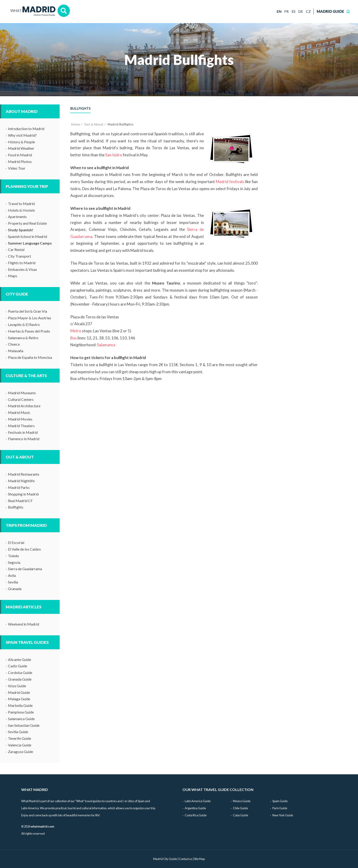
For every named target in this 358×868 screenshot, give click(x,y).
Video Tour (17, 168)
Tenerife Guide (20, 738)
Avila (12, 575)
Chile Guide (240, 808)
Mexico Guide (242, 801)
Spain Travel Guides (27, 642)
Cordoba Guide (20, 672)
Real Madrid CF (20, 501)
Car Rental (16, 249)
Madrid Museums (22, 393)
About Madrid (22, 111)
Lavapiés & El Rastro (24, 324)
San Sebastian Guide (24, 725)
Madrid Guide (19, 692)
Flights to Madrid (22, 263)
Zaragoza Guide (21, 752)
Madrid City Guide (165, 859)
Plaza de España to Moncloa (30, 357)
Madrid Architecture (24, 406)
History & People (21, 142)
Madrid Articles (24, 607)
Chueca (14, 344)
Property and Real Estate (27, 223)
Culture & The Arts (26, 376)
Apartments (17, 217)
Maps (13, 276)
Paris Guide (280, 808)
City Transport (20, 256)
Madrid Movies (20, 419)
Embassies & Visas (22, 269)
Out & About (20, 457)
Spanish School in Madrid (28, 236)
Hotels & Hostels (21, 210)
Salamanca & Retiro (23, 338)
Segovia (14, 562)
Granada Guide (20, 679)
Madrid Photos (20, 161)
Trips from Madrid (26, 525)
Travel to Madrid (21, 204)
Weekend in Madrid (24, 624)
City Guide (17, 294)
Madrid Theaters (21, 426)
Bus (74, 338)
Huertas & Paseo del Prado (29, 331)
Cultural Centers (21, 399)
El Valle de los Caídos (24, 549)
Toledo (13, 556)
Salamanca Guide (21, 719)
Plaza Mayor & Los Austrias (30, 318)
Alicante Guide (20, 659)
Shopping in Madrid (23, 494)
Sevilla (13, 582)
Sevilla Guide (18, 732)
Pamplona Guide (21, 712)
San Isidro (114, 155)
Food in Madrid (20, 155)
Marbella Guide (20, 705)
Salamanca (106, 345)
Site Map (199, 859)
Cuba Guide (241, 815)
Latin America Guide (198, 801)
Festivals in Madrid (23, 432)
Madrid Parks (19, 487)
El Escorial (16, 542)
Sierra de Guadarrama (25, 569)
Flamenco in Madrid (24, 439)
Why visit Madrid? (22, 135)
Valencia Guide (20, 745)
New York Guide (283, 815)
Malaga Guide (19, 699)
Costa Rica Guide (196, 815)
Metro (76, 331)
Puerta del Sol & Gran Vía (28, 311)
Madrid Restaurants (24, 474)
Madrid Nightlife (21, 481)
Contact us (186, 859)
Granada (15, 589)
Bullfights (16, 507)
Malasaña (16, 351)
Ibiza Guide (17, 686)
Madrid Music (19, 412)
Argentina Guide (195, 808)
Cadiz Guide (18, 666)
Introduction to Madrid (26, 129)
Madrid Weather (21, 148)
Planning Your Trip (27, 186)
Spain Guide (280, 801)
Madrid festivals (230, 182)
